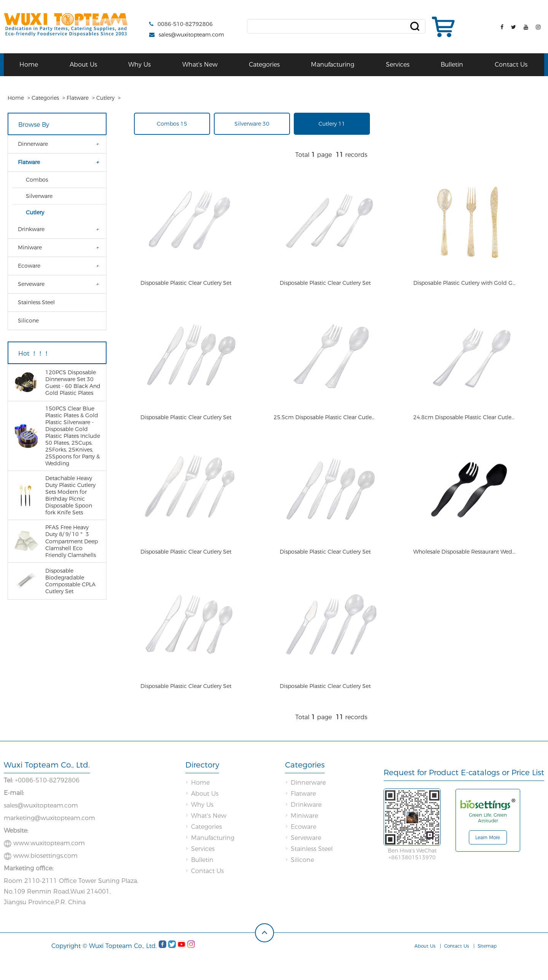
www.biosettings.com (45, 879)
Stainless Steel (36, 302)
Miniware (30, 247)
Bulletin (452, 65)
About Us (83, 65)
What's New (200, 65)
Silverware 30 (252, 124)
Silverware (39, 196)
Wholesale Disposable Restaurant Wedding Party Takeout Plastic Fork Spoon (465, 569)
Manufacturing (333, 65)
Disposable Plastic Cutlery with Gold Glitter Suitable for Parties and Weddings (465, 289)
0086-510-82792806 (185, 24)
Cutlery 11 (332, 124)
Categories (264, 65)
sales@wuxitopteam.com (191, 35)
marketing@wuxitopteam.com (49, 841)
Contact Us (511, 65)
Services (398, 65)
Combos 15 (172, 124)
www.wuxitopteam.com (49, 866)
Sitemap (487, 969)
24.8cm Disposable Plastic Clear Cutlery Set (465, 429)
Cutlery (105, 98)
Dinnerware (33, 144)
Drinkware (31, 229)
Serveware (31, 284)
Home (29, 65)
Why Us (139, 65)
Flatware (78, 98)
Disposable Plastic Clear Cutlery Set (186, 289)
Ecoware (29, 266)
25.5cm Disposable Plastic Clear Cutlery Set (325, 429)
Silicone (28, 321)
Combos (37, 180)
